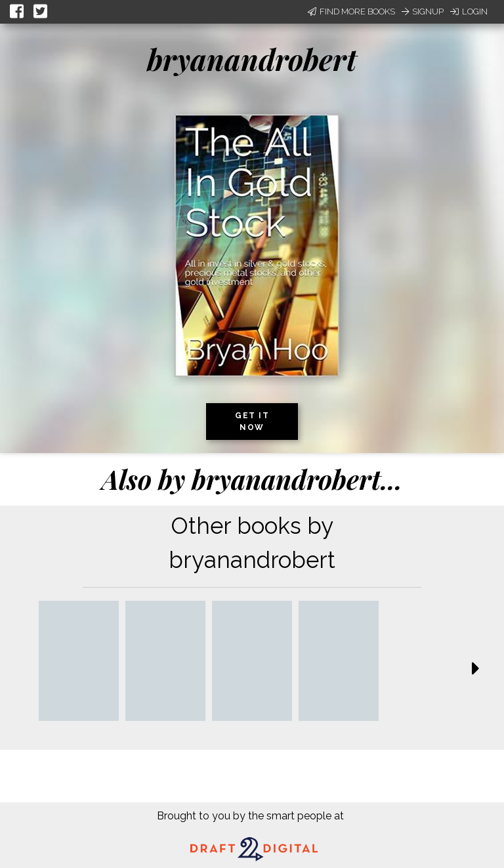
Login (469, 11)
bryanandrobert (252, 59)
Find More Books (351, 11)
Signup (423, 11)
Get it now (252, 422)
